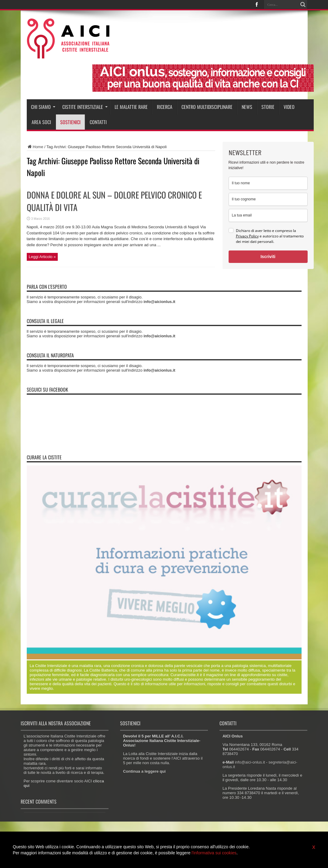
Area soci (41, 122)
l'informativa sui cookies (214, 853)
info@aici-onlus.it (250, 762)
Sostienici (70, 122)
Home (35, 147)
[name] (268, 183)
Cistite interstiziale (85, 107)
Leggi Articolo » (42, 257)
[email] (268, 215)
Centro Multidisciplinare (207, 107)
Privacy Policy (247, 236)
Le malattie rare (131, 107)
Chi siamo (43, 107)
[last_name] (268, 199)
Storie (268, 107)
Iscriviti (268, 257)
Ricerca (165, 107)
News (247, 107)
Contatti (98, 122)
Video (289, 107)
